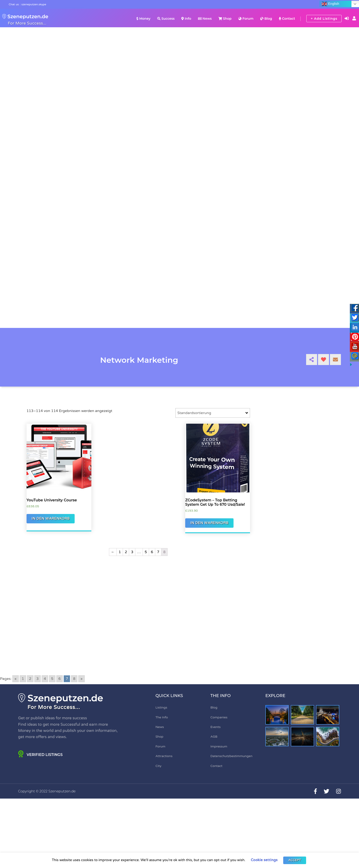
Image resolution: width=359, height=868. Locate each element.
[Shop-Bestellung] (213, 413)
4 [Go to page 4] (45, 679)
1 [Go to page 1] (23, 679)
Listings (161, 707)
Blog (266, 19)
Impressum (219, 746)
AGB (214, 737)
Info (186, 19)
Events (215, 727)
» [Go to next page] (81, 679)
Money (143, 19)
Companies (219, 717)
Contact (287, 19)
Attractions (164, 756)
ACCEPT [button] (295, 860)
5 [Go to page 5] (52, 679)
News (205, 19)
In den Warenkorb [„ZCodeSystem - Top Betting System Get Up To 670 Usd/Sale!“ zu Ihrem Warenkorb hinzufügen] (209, 523)
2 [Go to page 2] (30, 679)
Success (166, 19)
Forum (246, 19)
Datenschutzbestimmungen (231, 756)
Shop (225, 19)
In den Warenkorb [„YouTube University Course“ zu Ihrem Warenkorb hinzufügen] (51, 519)
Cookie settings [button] (264, 860)
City (158, 766)
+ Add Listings (324, 19)
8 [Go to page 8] (74, 679)
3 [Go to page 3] (38, 679)
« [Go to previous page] (15, 679)
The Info (162, 717)
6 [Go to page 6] (60, 679)
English (330, 4)
